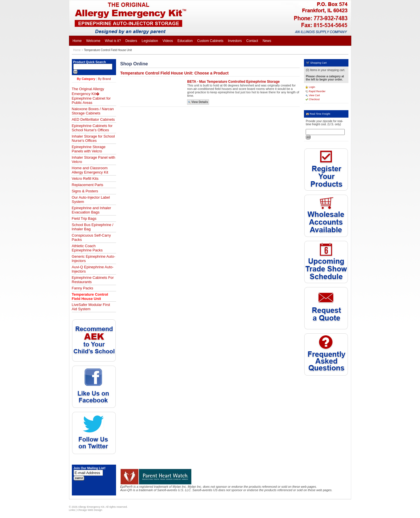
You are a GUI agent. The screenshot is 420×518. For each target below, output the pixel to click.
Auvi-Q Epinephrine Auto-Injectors (93, 269)
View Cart (313, 95)
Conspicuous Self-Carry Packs (91, 237)
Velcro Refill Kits (85, 179)
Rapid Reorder (315, 91)
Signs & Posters (85, 191)
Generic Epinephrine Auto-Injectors (94, 259)
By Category (86, 79)
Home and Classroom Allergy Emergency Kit (90, 170)
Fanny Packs (83, 288)
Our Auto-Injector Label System (91, 199)
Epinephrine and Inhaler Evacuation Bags (92, 210)
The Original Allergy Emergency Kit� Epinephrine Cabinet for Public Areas (91, 96)
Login (310, 87)
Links (72, 510)
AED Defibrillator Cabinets (93, 119)
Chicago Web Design (90, 510)
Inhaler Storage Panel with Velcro (94, 160)
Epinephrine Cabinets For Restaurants (93, 280)
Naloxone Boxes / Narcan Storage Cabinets (93, 111)
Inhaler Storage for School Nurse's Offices (93, 138)
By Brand (104, 79)
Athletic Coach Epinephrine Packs (87, 248)
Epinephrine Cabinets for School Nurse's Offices (92, 128)
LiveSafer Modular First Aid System (91, 307)
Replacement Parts (88, 185)
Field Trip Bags (84, 218)
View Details (198, 102)
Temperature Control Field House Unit (108, 50)
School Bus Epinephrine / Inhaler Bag (93, 227)
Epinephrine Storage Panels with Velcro (89, 149)
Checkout (313, 99)
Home (77, 50)
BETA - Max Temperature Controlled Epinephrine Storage (233, 82)
